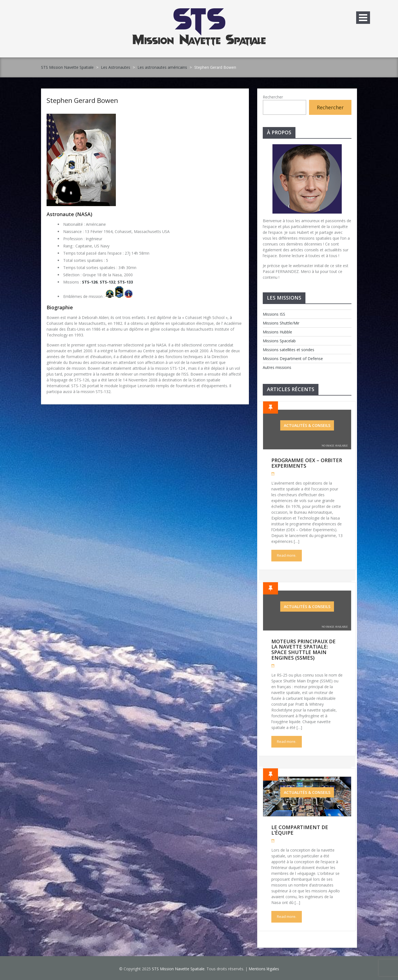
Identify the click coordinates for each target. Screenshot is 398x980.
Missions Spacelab (279, 341)
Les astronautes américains (162, 67)
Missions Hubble (277, 332)
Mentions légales (264, 969)
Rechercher (273, 97)
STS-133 (125, 282)
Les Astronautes (116, 67)
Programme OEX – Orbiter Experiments (307, 463)
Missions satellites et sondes (289, 350)
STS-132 (108, 282)
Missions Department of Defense (293, 359)
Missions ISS (274, 314)
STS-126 (90, 282)
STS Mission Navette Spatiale (67, 67)
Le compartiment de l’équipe (300, 830)
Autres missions (277, 367)
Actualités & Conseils (307, 425)
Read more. (287, 555)
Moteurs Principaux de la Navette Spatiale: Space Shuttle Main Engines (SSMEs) (303, 649)
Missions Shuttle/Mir (281, 323)
